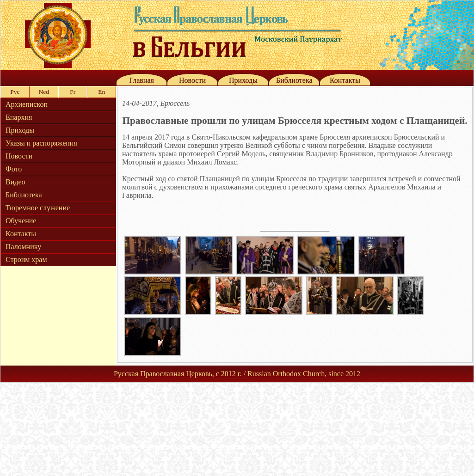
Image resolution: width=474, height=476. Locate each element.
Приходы (243, 80)
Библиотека (294, 80)
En (102, 92)
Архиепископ (27, 104)
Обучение (21, 221)
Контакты (345, 80)
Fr (73, 92)
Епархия (19, 117)
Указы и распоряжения (41, 143)
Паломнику (23, 247)
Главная (142, 80)
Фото (14, 169)
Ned (44, 92)
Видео (15, 182)
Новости (192, 80)
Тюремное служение (38, 208)
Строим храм (26, 259)
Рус (15, 92)
